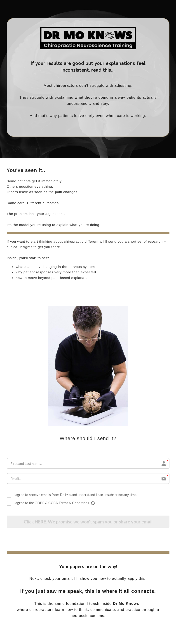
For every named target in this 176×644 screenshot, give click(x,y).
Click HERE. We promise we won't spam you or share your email (88, 522)
